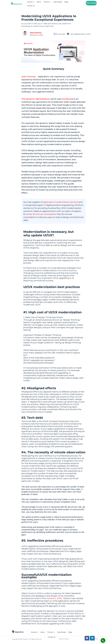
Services (31, 2)
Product (47, 2)
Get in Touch (91, 3)
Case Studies (58, 2)
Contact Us (31, 6)
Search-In (18, 4)
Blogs (66, 2)
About (39, 2)
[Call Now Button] (103, 640)
